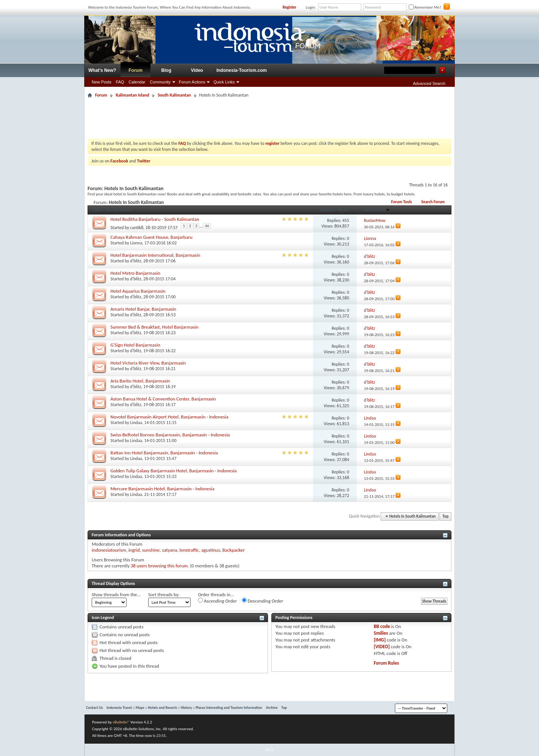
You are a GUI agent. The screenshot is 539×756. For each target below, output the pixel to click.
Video (197, 70)
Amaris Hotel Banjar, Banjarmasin (143, 309)
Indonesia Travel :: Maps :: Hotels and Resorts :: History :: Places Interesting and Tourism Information (185, 708)
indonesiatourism (109, 550)
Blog (166, 70)
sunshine (151, 550)
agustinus (211, 550)
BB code (382, 626)
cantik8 (137, 228)
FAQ (120, 82)
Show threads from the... (116, 595)
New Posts (102, 82)
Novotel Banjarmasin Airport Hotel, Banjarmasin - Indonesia (169, 417)
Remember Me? (425, 7)
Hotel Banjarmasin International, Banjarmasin (155, 255)
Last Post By (377, 210)
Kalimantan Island (132, 95)
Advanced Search (429, 83)
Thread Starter (119, 210)
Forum (136, 70)
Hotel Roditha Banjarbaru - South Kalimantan (155, 219)
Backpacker (234, 550)
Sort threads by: (164, 595)
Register (290, 7)
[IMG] (380, 640)
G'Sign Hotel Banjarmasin (135, 345)
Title (97, 210)
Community (160, 82)
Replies (327, 210)
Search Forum (433, 202)
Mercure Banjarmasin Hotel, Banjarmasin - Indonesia (162, 489)
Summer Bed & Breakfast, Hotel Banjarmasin (154, 327)
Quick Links (224, 82)
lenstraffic (189, 550)
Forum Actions (192, 82)
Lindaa (136, 423)
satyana (170, 550)
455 (346, 220)
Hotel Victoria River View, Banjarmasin (148, 363)
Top (445, 516)
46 (207, 226)
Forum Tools (402, 202)
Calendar (137, 82)
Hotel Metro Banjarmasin (135, 273)
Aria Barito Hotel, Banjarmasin (140, 381)
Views (343, 210)
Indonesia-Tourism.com (241, 70)
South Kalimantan (174, 95)
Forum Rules (386, 663)
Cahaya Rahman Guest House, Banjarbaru (151, 237)
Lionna (136, 243)
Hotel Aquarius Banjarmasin (138, 291)
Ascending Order (217, 601)
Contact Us (95, 708)
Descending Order (263, 601)
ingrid (134, 550)
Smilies (381, 633)
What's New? (102, 70)
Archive (272, 708)
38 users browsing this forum (159, 566)
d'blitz (136, 261)
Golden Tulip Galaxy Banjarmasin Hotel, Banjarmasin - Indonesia (173, 471)
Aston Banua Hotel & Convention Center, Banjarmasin (163, 399)
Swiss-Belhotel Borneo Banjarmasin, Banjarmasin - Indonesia (170, 435)
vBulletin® (121, 722)
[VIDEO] (382, 647)
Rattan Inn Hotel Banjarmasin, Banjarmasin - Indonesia (164, 453)
